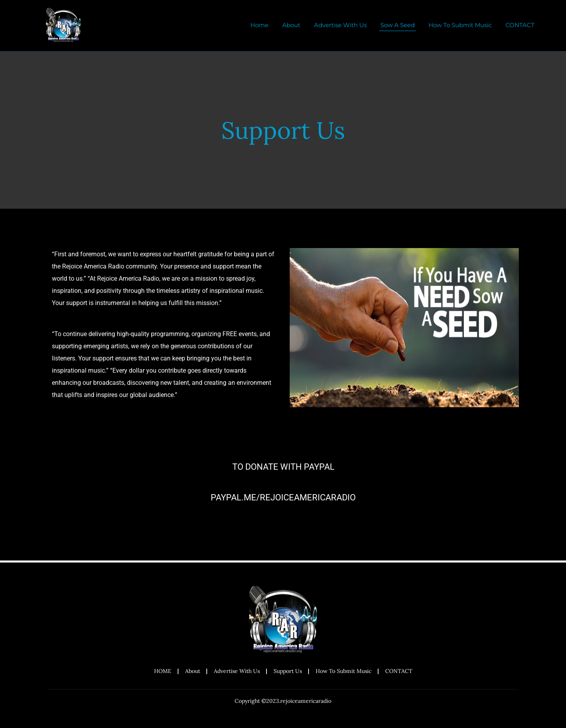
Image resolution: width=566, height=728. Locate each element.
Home (259, 25)
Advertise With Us (340, 25)
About (291, 25)
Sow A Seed (398, 25)
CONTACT (520, 25)
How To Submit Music (460, 25)
